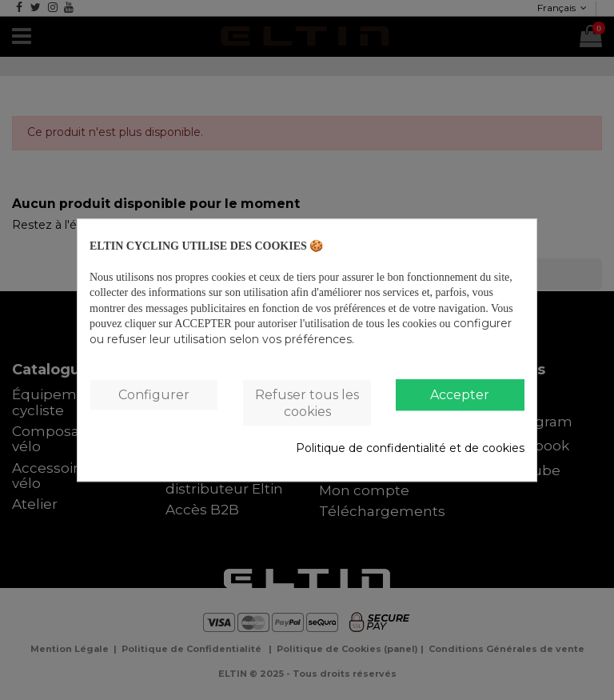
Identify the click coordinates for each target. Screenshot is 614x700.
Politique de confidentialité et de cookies (410, 449)
